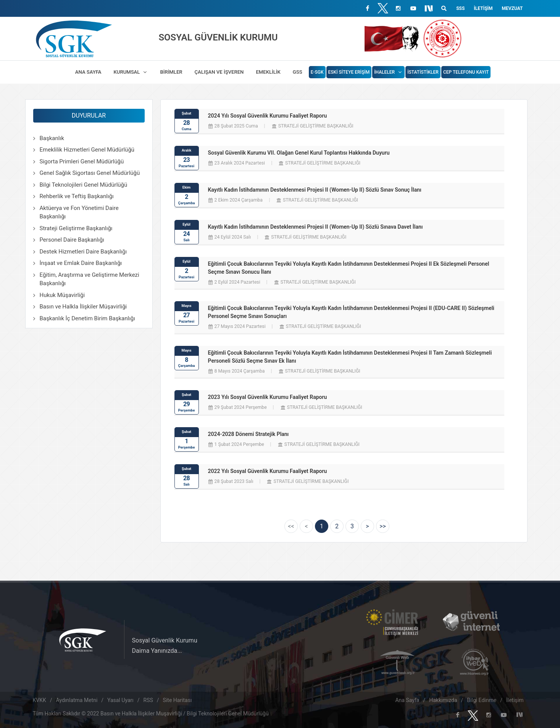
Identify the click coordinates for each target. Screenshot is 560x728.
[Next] (367, 526)
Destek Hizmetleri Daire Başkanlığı (83, 252)
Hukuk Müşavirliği (62, 295)
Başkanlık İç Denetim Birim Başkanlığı (87, 318)
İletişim (483, 8)
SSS (460, 8)
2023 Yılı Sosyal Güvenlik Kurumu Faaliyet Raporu (268, 397)
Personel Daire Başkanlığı (72, 240)
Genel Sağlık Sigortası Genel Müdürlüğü (90, 173)
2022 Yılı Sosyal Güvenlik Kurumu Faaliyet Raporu (268, 471)
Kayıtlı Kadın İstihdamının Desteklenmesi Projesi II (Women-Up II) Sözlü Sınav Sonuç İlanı (315, 190)
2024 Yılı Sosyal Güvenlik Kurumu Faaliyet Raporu (268, 116)
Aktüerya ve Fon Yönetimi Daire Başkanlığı (79, 212)
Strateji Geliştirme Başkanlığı (76, 228)
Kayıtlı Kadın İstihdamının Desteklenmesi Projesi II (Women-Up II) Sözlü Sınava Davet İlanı (316, 227)
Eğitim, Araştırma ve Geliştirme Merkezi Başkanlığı (90, 279)
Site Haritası (178, 700)
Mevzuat (512, 8)
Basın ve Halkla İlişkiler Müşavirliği (83, 307)
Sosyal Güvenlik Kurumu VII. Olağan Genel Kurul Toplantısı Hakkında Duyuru (299, 153)
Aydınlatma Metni (77, 700)
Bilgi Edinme (482, 700)
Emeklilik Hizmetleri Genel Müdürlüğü (87, 150)
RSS (148, 700)
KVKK (40, 700)
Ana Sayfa (407, 700)
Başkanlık (52, 138)
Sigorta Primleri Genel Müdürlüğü (82, 161)
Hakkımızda (443, 700)
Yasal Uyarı (120, 700)
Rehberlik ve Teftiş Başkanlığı (77, 196)
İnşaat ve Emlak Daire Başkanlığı (81, 263)
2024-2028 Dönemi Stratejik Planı (249, 434)
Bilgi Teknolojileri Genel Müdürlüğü (84, 185)
